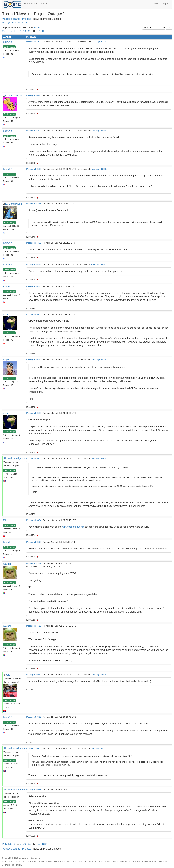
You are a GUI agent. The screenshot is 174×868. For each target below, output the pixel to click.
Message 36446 (34, 204)
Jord (8, 675)
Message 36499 (34, 542)
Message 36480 (34, 359)
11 (29, 31)
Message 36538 (34, 789)
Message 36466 (34, 264)
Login (165, 4)
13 (39, 31)
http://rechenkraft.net (73, 527)
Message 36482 (34, 413)
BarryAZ (8, 42)
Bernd (6, 287)
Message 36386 (34, 95)
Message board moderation (15, 22)
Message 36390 (34, 131)
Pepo (6, 360)
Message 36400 (34, 169)
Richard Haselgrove (14, 458)
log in (37, 28)
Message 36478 (34, 314)
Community (30, 4)
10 (24, 31)
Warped (7, 564)
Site (44, 4)
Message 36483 (34, 458)
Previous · (8, 31)
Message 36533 (34, 717)
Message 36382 (99, 42)
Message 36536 (34, 748)
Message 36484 (34, 520)
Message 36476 (34, 286)
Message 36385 (34, 42)
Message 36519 (34, 626)
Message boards (11, 19)
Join (155, 4)
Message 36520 (34, 675)
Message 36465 (34, 243)
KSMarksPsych (14, 204)
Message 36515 (34, 564)
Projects (27, 19)
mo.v (6, 314)
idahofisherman (14, 96)
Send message (9, 47)
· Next (44, 31)
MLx (5, 520)
